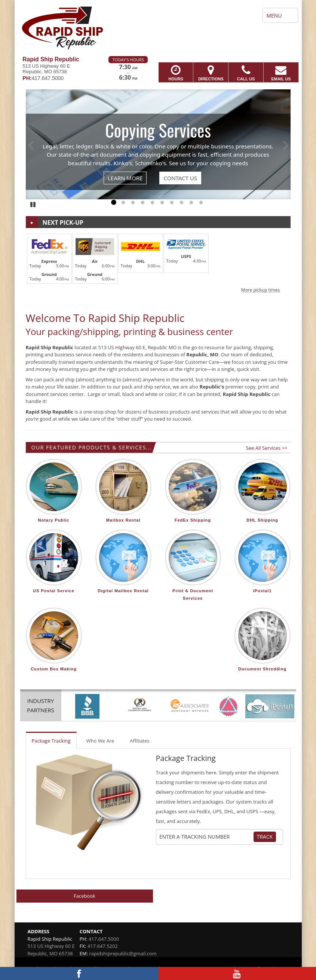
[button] (158, 262)
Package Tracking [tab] (51, 741)
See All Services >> (267, 448)
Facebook (85, 896)
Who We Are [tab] (100, 741)
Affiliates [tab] (139, 741)
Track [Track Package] (265, 837)
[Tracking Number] (206, 837)
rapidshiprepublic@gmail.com (123, 953)
